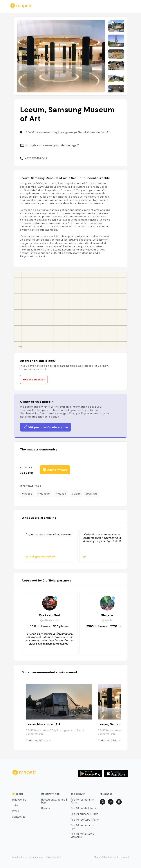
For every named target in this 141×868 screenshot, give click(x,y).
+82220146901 (36, 158)
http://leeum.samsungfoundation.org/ (52, 145)
